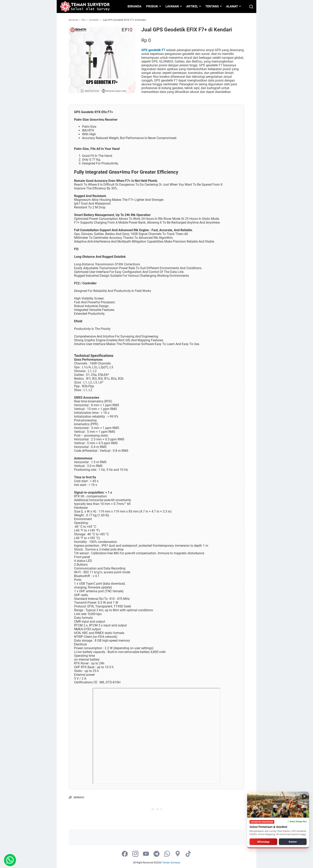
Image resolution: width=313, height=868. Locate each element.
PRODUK (152, 6)
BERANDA (134, 6)
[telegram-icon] (156, 854)
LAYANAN (172, 6)
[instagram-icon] (135, 854)
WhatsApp (263, 842)
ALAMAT (232, 6)
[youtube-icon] (146, 854)
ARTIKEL (192, 6)
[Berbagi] (76, 797)
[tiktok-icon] (188, 854)
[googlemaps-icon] (178, 854)
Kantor (293, 842)
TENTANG (212, 6)
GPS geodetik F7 (153, 50)
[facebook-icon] (125, 854)
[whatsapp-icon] (167, 854)
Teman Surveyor (171, 863)
